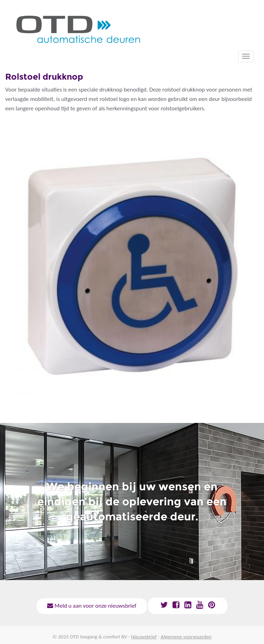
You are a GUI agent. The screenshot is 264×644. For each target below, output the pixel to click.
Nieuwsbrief (144, 637)
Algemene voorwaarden (186, 637)
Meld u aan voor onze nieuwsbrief (92, 606)
